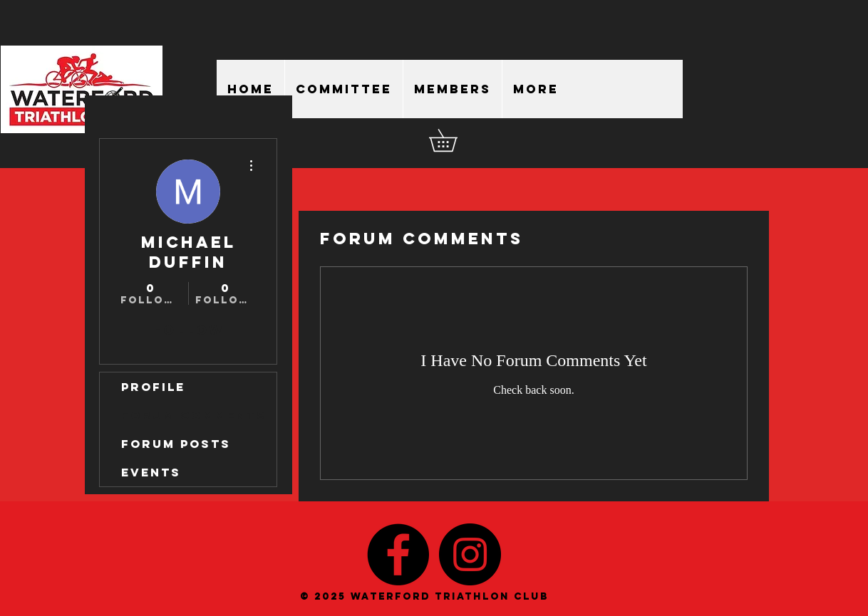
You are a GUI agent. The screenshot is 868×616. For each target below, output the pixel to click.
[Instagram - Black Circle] (470, 554)
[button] (454, 140)
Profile (153, 387)
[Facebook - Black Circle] (398, 554)
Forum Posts (176, 444)
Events (151, 472)
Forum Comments (194, 415)
